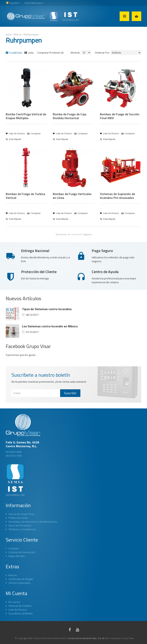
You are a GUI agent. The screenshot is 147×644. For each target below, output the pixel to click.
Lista (29, 53)
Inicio (9, 34)
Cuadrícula (14, 53)
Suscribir (70, 393)
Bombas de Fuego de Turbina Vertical (25, 196)
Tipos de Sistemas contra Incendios (47, 309)
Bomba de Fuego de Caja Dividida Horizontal (70, 116)
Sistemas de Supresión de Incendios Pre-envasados (117, 196)
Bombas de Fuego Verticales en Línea (72, 196)
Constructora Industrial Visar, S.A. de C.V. (88, 638)
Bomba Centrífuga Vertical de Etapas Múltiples (26, 116)
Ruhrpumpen (31, 34)
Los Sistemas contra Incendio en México (50, 326)
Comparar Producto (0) (50, 53)
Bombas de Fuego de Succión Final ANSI (120, 116)
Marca (18, 34)
